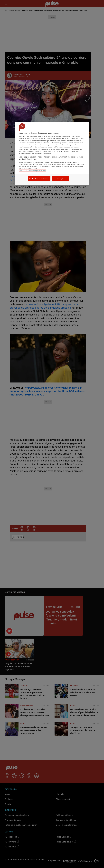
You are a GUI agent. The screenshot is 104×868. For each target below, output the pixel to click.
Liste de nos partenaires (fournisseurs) (32, 171)
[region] (52, 154)
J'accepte (60, 179)
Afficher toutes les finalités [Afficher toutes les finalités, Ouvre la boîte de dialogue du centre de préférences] (39, 179)
